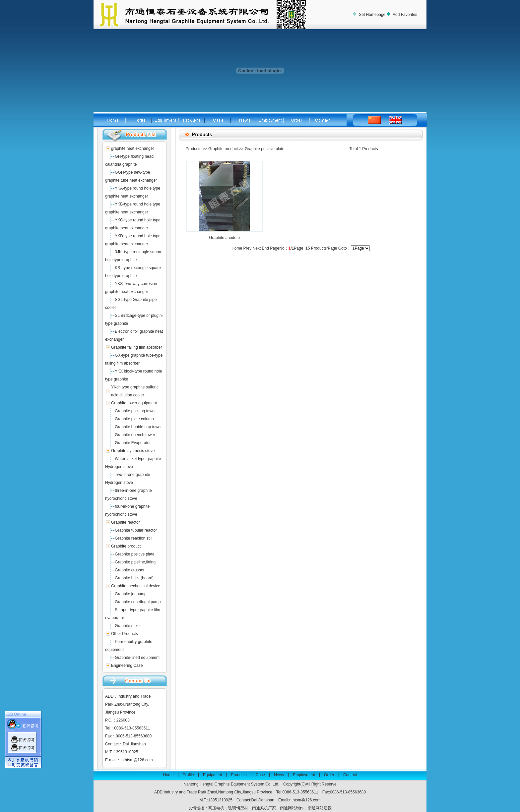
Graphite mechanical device (136, 586)
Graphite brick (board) (134, 578)
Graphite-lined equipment (137, 658)
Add (404, 15)
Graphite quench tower (135, 435)
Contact (350, 775)
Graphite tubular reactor (136, 530)
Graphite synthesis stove (133, 451)
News (279, 775)
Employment (304, 775)
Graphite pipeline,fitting (135, 562)
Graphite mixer (128, 626)
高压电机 (216, 808)
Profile (188, 775)
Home (168, 775)
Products (194, 149)
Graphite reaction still (133, 538)
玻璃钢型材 (238, 808)
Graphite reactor (126, 522)
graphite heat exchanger (132, 148)
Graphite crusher (130, 570)
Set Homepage (372, 15)
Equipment (212, 775)
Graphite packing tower (135, 411)
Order (329, 775)
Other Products (125, 634)
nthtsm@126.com (137, 760)
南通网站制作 (292, 808)
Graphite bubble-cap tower (138, 427)
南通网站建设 (320, 808)
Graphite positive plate (134, 554)
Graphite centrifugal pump (138, 602)
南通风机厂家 (264, 808)
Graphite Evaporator (133, 443)
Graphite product (126, 546)
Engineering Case (127, 666)
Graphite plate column (134, 419)
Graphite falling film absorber (136, 347)
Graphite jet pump (130, 594)
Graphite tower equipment (134, 403)
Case (260, 775)
